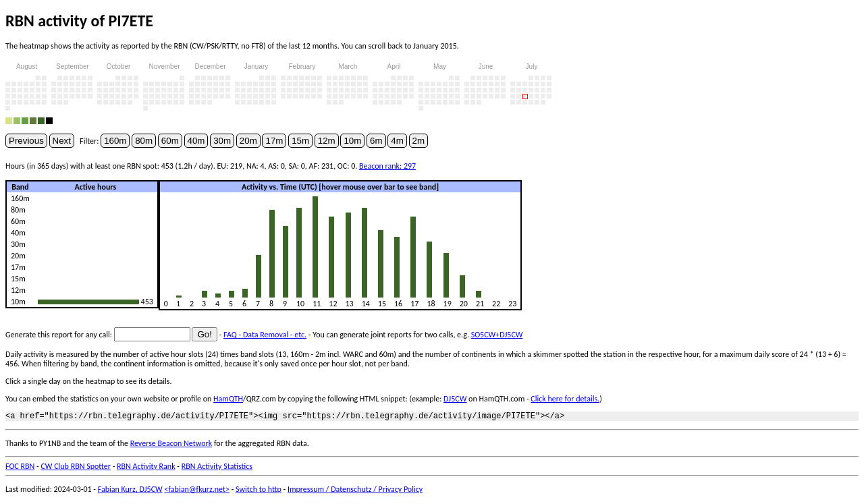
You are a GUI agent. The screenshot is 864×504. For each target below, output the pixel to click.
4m (397, 141)
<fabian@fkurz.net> (197, 491)
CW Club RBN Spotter (76, 468)
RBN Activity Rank (146, 468)
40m (196, 141)
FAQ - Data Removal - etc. (265, 335)
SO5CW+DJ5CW (497, 335)
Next (62, 141)
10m (352, 141)
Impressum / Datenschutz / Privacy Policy (355, 491)
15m (300, 141)
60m (170, 141)
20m (248, 141)
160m (115, 141)
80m (144, 141)
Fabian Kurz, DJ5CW (130, 491)
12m (327, 141)
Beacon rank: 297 (387, 166)
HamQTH (228, 399)
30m (222, 141)
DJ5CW (455, 399)
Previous (26, 141)
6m (376, 141)
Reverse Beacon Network (171, 445)
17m (274, 141)
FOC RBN (20, 468)
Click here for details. (565, 399)
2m (419, 141)
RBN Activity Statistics (217, 468)
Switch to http (259, 491)
